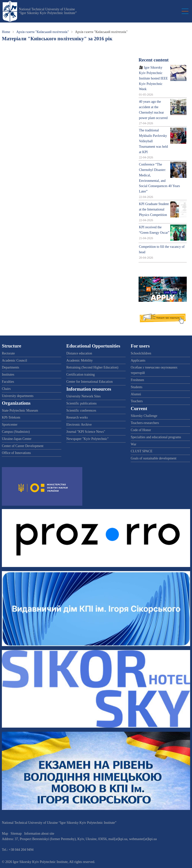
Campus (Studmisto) (16, 432)
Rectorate (8, 353)
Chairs (6, 389)
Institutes (8, 374)
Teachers (137, 401)
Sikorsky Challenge (144, 416)
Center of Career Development (23, 446)
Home (6, 32)
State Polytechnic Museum (20, 410)
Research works (77, 417)
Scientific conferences (81, 410)
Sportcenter (10, 425)
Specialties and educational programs (156, 437)
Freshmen (137, 380)
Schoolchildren (141, 353)
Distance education (79, 353)
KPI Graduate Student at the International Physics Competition (154, 209)
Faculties (8, 382)
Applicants (138, 360)
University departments (18, 396)
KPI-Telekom (11, 417)
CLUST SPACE (142, 451)
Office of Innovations (16, 453)
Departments (10, 367)
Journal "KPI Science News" (86, 432)
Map (5, 834)
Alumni (136, 394)
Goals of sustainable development (153, 458)
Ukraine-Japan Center (17, 439)
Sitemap (16, 834)
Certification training (81, 374)
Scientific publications (81, 403)
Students (136, 387)
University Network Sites (84, 396)
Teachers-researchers (145, 423)
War (133, 444)
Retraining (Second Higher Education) (92, 367)
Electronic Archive (79, 425)
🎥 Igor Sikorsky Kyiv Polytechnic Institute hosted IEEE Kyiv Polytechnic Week (153, 78)
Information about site (39, 834)
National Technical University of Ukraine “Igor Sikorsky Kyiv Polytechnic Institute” (48, 11)
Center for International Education (90, 382)
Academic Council (14, 360)
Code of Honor (141, 430)
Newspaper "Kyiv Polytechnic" (88, 439)
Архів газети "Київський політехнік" (43, 32)
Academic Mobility (79, 360)
